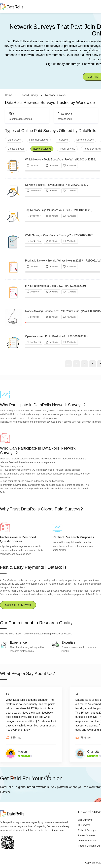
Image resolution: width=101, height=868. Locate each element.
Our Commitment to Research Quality (36, 623)
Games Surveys (16, 149)
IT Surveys (62, 140)
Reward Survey (29, 95)
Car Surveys (14, 140)
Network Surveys (42, 149)
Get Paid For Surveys (18, 605)
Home (9, 95)
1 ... (68, 364)
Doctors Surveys (85, 140)
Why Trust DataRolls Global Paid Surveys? (41, 509)
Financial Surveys (39, 140)
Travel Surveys (67, 149)
